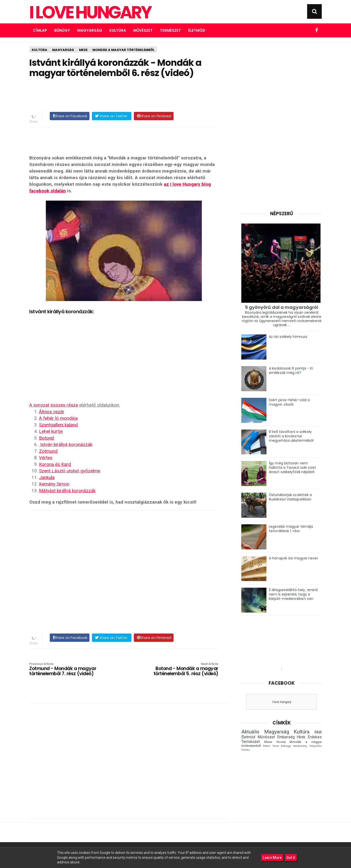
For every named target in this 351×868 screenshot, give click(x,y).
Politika (246, 750)
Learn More (272, 858)
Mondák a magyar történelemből (123, 50)
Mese (83, 50)
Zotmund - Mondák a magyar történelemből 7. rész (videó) (67, 669)
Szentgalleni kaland (58, 425)
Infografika (316, 746)
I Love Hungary (90, 12)
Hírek (301, 737)
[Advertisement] (124, 94)
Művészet (143, 30)
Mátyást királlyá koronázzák (67, 491)
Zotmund (48, 451)
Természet (170, 30)
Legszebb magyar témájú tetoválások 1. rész (291, 529)
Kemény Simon (54, 484)
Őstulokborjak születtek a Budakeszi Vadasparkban (290, 497)
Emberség (286, 737)
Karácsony (300, 746)
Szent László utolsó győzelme (70, 471)
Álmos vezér (52, 412)
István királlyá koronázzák (66, 444)
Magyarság (90, 30)
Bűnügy (62, 30)
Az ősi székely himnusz (288, 337)
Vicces (281, 742)
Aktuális (250, 732)
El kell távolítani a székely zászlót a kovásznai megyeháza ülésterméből (291, 436)
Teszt (276, 746)
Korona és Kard (55, 464)
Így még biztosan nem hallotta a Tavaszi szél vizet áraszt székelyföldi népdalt (292, 468)
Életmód (197, 30)
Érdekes (315, 737)
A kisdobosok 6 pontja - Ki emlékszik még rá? (291, 371)
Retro (267, 746)
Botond (46, 438)
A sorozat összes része (54, 405)
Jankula (47, 477)
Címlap (40, 30)
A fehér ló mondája (58, 418)
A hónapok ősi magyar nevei (293, 558)
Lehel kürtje (51, 431)
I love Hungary (282, 702)
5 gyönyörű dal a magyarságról (282, 307)
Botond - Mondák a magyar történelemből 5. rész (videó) (181, 669)
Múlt (318, 732)
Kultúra (118, 30)
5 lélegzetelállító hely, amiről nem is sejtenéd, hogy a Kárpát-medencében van (293, 594)
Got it (291, 858)
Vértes (46, 458)
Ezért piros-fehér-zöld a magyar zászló (289, 402)
